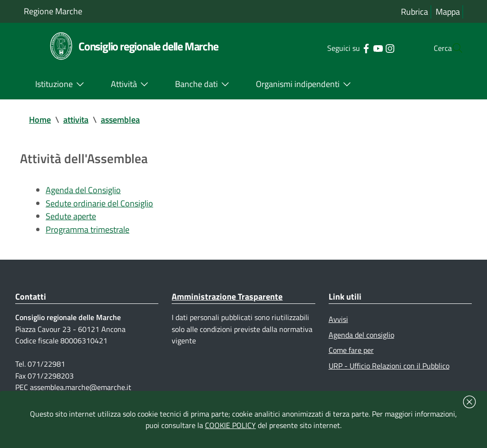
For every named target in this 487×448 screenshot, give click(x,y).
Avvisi (338, 321)
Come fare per (351, 352)
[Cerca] (452, 48)
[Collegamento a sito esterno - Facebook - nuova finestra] (347, 48)
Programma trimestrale (88, 230)
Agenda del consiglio (361, 336)
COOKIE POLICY (230, 425)
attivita (76, 120)
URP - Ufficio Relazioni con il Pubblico (389, 368)
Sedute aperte (71, 217)
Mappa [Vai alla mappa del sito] (448, 12)
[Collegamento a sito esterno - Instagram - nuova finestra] (371, 48)
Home (40, 120)
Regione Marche (53, 11)
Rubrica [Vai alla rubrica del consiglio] (414, 12)
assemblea (120, 120)
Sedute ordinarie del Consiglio (99, 204)
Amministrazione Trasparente (227, 298)
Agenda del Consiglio (83, 190)
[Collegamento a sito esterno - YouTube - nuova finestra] (359, 48)
